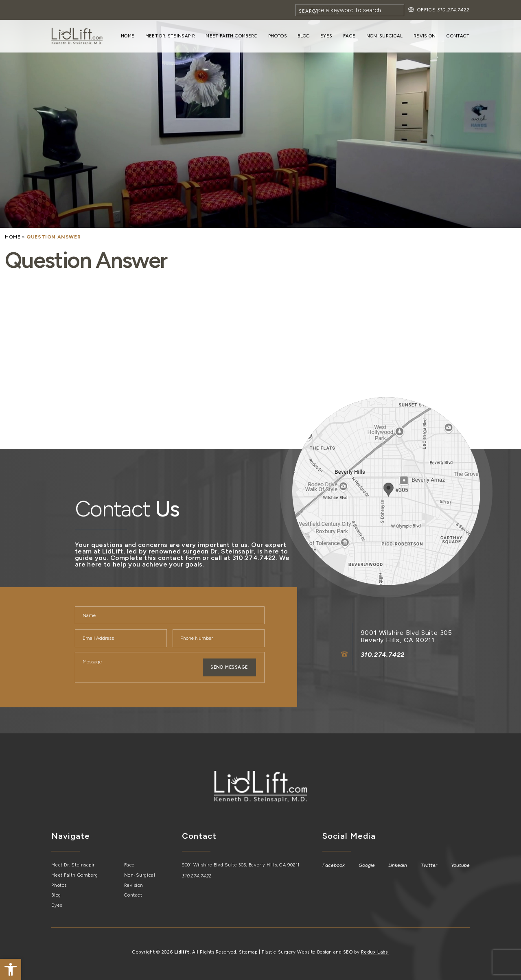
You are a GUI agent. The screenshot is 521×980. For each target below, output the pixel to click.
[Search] (350, 10)
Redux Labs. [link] (375, 952)
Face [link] (349, 36)
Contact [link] (458, 36)
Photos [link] (278, 36)
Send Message (229, 667)
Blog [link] (303, 36)
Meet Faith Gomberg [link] (231, 36)
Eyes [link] (326, 36)
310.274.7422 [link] (453, 10)
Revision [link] (425, 36)
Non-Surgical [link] (385, 36)
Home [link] (128, 36)
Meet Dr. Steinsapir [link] (170, 36)
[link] (11, 969)
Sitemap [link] (248, 952)
